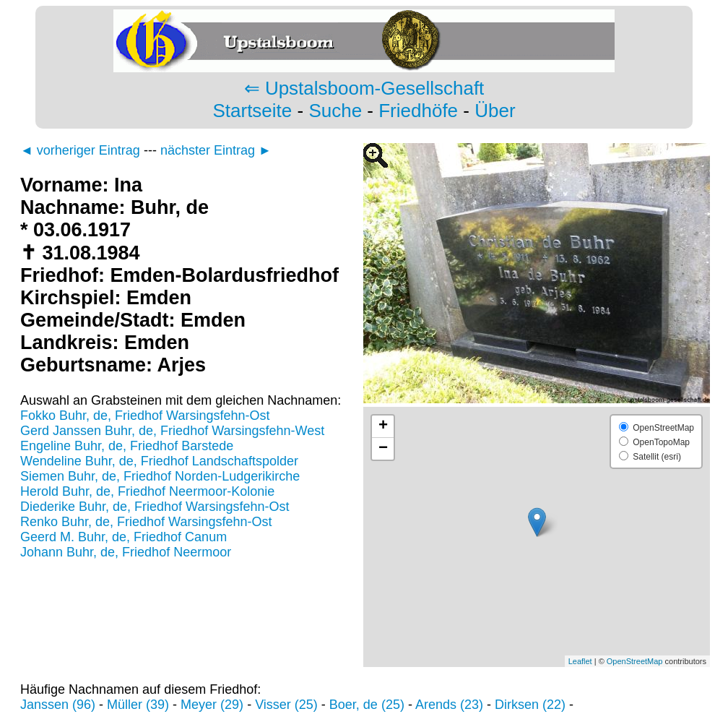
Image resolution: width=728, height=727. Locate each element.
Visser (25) (286, 705)
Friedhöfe (418, 111)
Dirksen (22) (530, 705)
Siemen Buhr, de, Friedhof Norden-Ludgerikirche (160, 476)
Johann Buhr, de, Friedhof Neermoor (126, 552)
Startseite (252, 111)
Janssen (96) (58, 705)
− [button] (383, 449)
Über (495, 111)
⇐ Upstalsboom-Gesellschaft (364, 88)
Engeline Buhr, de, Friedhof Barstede (127, 446)
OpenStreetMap (635, 661)
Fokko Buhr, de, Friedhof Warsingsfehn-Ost (145, 416)
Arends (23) (449, 705)
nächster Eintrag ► (216, 150)
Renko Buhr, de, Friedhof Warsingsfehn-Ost (146, 522)
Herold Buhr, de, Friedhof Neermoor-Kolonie (147, 491)
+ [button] (383, 426)
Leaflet (580, 661)
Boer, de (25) (367, 705)
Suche (335, 111)
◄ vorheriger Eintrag (80, 150)
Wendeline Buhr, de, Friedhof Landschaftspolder (159, 461)
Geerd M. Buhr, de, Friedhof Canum (123, 537)
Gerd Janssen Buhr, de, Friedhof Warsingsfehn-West (172, 431)
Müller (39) (138, 705)
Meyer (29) (212, 705)
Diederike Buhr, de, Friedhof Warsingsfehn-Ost (155, 507)
